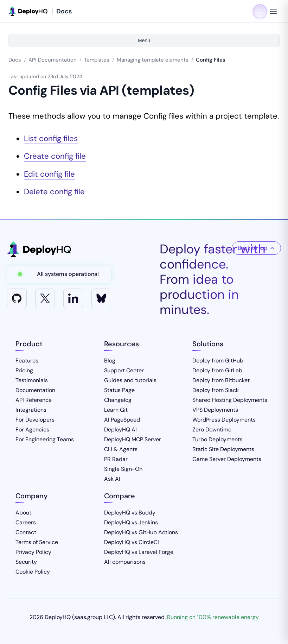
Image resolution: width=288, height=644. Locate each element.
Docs (15, 60)
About (23, 513)
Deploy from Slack (216, 390)
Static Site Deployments (223, 449)
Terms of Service (37, 542)
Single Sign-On (123, 469)
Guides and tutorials (130, 380)
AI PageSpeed (122, 420)
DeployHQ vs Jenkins (131, 522)
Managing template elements (153, 60)
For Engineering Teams (45, 439)
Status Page (119, 390)
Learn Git (116, 410)
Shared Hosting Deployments (230, 400)
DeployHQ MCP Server (133, 439)
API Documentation (53, 60)
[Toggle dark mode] (260, 11)
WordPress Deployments (224, 420)
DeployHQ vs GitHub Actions (141, 532)
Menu (144, 40)
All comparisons (125, 562)
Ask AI (112, 479)
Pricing (24, 370)
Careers (26, 522)
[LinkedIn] (73, 298)
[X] (45, 298)
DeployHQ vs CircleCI (132, 542)
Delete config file (54, 192)
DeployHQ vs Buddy (130, 513)
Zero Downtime (212, 430)
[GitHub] (17, 298)
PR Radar (116, 459)
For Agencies (32, 430)
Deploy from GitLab (217, 370)
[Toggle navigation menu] (273, 11)
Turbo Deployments (217, 439)
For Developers (35, 420)
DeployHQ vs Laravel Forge (139, 552)
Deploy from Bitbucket (221, 380)
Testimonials (32, 380)
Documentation (35, 390)
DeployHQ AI (120, 430)
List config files (51, 138)
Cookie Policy (33, 572)
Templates (97, 60)
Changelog (118, 400)
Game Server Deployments (227, 459)
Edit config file (49, 174)
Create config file (55, 156)
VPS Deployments (215, 410)
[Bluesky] (101, 298)
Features (27, 361)
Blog (110, 361)
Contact (26, 532)
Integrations (31, 410)
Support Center (124, 370)
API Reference (34, 400)
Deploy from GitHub (218, 361)
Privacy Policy (33, 552)
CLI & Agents (121, 449)
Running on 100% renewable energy (213, 617)
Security (26, 562)
